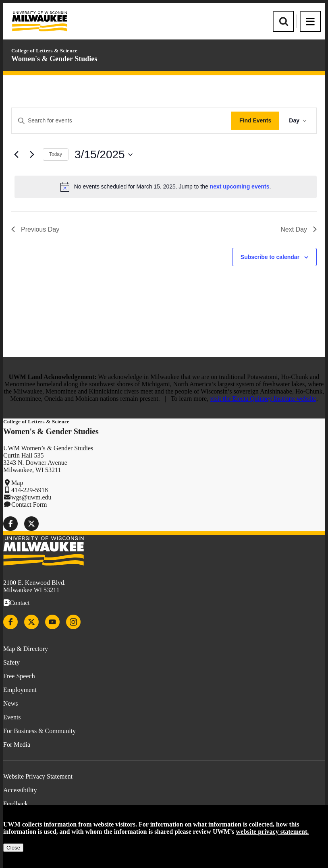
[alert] (166, 187)
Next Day (299, 229)
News (10, 703)
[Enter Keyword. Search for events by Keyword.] (121, 121)
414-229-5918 (30, 490)
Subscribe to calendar (270, 257)
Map (17, 483)
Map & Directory (26, 649)
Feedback (16, 804)
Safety (11, 662)
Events (12, 717)
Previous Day (35, 229)
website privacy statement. (273, 832)
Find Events (255, 120)
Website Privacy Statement (38, 776)
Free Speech (19, 676)
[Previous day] (16, 155)
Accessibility (20, 790)
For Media (17, 745)
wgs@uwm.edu (31, 497)
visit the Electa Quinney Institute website (263, 399)
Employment (20, 690)
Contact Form (29, 504)
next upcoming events (240, 186)
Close (13, 848)
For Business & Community (39, 731)
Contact (20, 603)
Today (56, 154)
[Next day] (32, 155)
